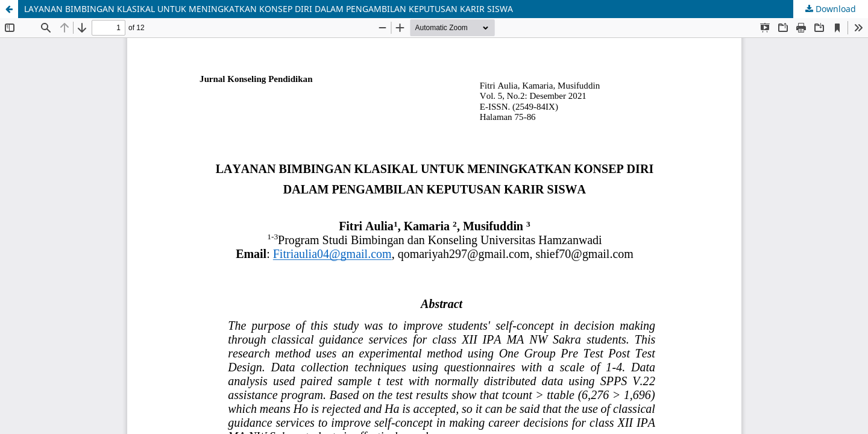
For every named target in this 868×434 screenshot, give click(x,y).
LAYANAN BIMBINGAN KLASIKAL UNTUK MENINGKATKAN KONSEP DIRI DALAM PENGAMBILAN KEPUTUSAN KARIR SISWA (269, 9)
